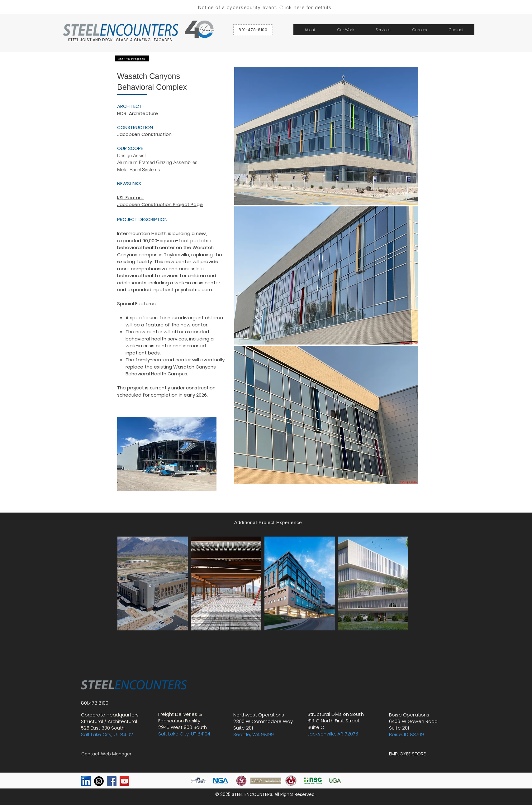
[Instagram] (99, 781)
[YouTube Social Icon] (124, 781)
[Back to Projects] (132, 58)
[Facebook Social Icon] (112, 781)
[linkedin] (86, 781)
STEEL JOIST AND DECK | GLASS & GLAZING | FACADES (120, 40)
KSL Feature (130, 198)
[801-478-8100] (253, 30)
